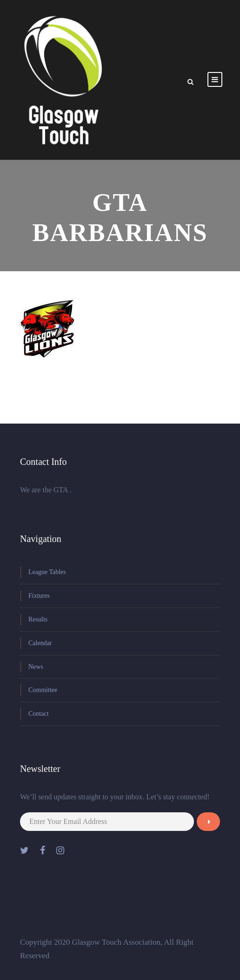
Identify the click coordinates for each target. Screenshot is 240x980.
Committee (43, 690)
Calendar (40, 643)
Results (38, 619)
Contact (39, 714)
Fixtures (39, 596)
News (36, 667)
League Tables (47, 572)
